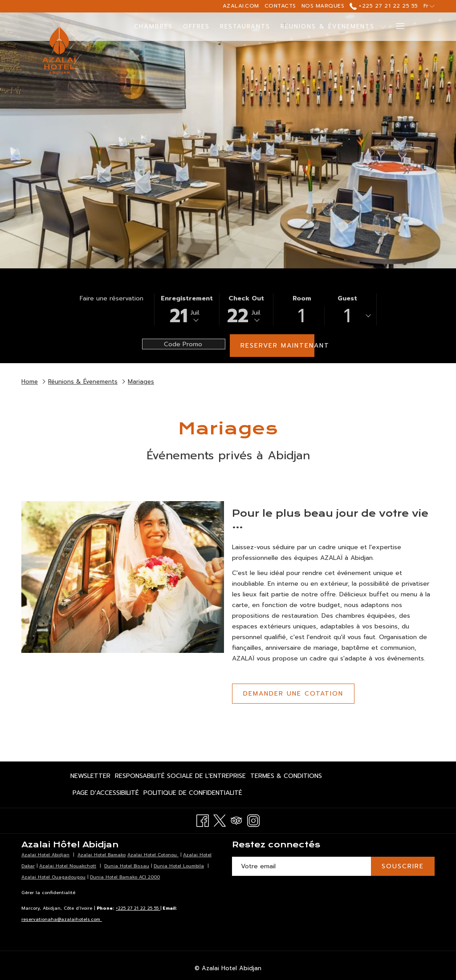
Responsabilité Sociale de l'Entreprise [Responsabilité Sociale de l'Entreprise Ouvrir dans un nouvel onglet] (180, 778)
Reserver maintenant (277, 346)
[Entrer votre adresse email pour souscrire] (301, 866)
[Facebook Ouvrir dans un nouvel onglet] (203, 820)
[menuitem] (154, 27)
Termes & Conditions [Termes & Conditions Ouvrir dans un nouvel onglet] (286, 778)
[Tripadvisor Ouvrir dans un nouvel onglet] (236, 820)
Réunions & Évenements (83, 382)
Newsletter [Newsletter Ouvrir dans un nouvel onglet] (90, 778)
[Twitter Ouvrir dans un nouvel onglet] (220, 820)
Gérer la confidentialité (48, 893)
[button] (187, 309)
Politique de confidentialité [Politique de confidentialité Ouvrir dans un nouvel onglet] (193, 794)
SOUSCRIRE (403, 866)
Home (30, 382)
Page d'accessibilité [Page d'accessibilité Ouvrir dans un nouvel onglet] (106, 794)
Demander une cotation (293, 694)
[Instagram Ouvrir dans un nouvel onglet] (253, 820)
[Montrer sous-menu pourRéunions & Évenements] (383, 27)
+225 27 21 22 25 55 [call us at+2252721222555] (384, 6)
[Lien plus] (397, 27)
